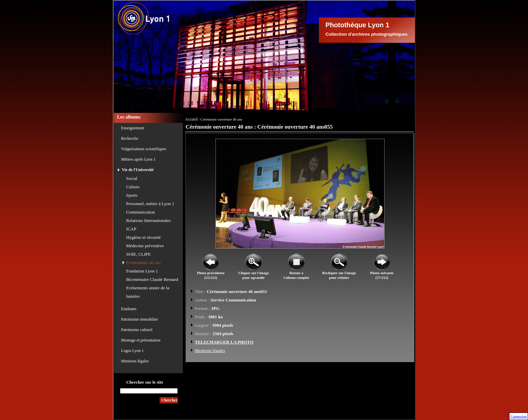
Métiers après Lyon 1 (138, 159)
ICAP (131, 229)
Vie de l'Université (138, 170)
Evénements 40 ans (144, 263)
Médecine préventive (145, 246)
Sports (132, 195)
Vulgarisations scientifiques (144, 149)
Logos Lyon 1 (133, 351)
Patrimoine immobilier (140, 319)
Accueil (191, 119)
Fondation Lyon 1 (142, 271)
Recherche (130, 138)
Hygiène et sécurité (144, 237)
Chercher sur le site (145, 382)
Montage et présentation (141, 340)
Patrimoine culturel (137, 330)
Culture (133, 187)
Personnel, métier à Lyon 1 (150, 204)
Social (132, 178)
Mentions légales (135, 361)
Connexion (519, 416)
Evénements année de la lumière (148, 292)
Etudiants (129, 309)
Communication (141, 212)
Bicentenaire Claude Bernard (152, 279)
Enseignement (133, 128)
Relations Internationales (149, 220)
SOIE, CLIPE (139, 254)
